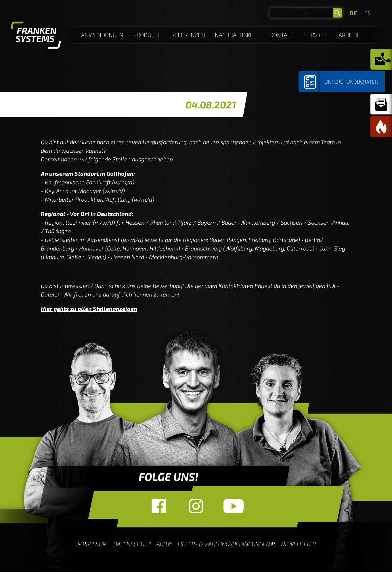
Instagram (196, 506)
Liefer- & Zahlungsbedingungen (224, 544)
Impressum (92, 544)
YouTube (234, 506)
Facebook (159, 506)
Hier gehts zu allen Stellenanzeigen (89, 309)
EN (368, 13)
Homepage (36, 36)
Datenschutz (132, 544)
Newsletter (298, 544)
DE (353, 13)
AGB (162, 544)
